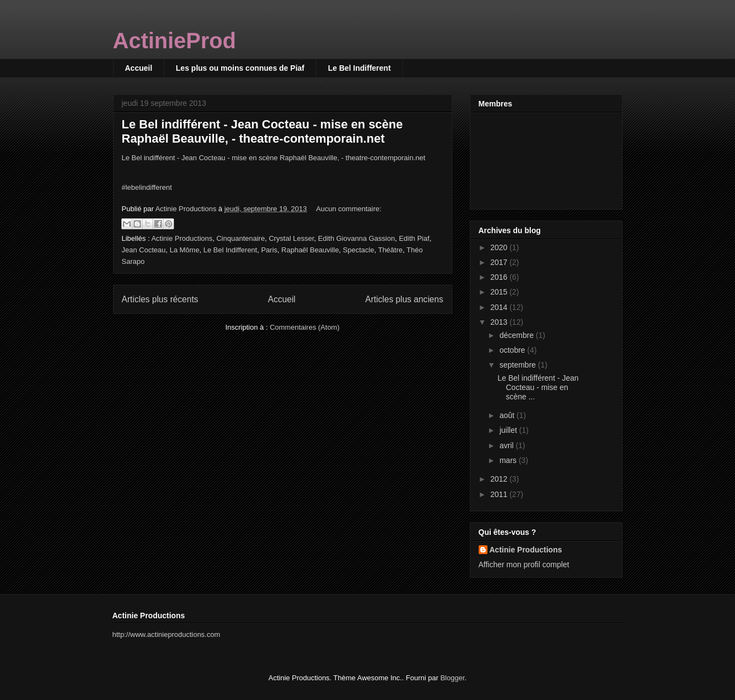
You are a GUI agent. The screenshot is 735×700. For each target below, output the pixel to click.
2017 (500, 262)
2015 (500, 292)
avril (508, 445)
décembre (518, 335)
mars (509, 460)
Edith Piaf (414, 238)
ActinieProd (175, 41)
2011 (500, 494)
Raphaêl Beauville (310, 250)
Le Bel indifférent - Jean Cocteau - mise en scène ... (538, 387)
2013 (500, 322)
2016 (500, 277)
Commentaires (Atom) (304, 327)
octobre (514, 350)
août (508, 415)
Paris (270, 250)
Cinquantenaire (240, 238)
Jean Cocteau (144, 250)
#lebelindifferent (147, 187)
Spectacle (359, 250)
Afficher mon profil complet (524, 564)
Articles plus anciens (404, 299)
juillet (509, 430)
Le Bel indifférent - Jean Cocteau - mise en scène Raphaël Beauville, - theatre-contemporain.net (262, 131)
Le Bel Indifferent (359, 68)
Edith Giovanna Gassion (356, 238)
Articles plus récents (160, 299)
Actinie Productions (182, 238)
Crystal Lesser (291, 238)
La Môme (184, 250)
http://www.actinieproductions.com (167, 634)
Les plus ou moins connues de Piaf (240, 68)
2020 (500, 247)
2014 (500, 307)
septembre (519, 365)
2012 (500, 479)
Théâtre (391, 250)
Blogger (452, 678)
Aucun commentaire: (349, 209)
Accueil (139, 68)
